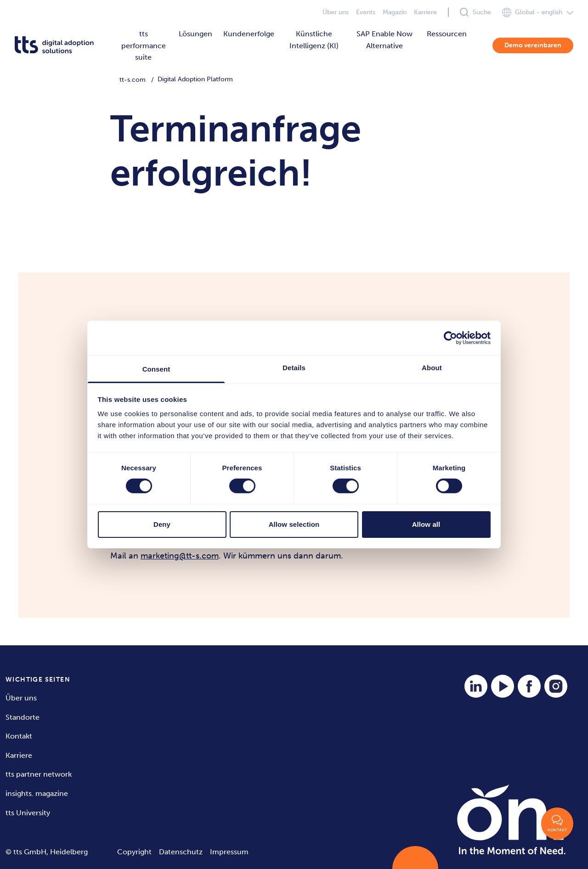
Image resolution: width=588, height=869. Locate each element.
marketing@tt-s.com (180, 556)
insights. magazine (37, 793)
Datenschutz (181, 852)
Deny (162, 524)
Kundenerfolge (249, 34)
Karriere (425, 12)
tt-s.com (133, 80)
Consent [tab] (156, 369)
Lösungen (195, 34)
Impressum (229, 852)
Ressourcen (447, 34)
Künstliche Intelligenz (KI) (314, 40)
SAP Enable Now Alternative (384, 40)
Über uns (336, 12)
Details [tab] (294, 368)
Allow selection (294, 524)
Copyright (134, 852)
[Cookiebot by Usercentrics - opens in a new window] (450, 338)
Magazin (395, 12)
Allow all (426, 524)
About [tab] (432, 368)
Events (366, 12)
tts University (28, 813)
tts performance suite (144, 45)
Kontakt (19, 736)
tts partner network (39, 774)
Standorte (23, 717)
